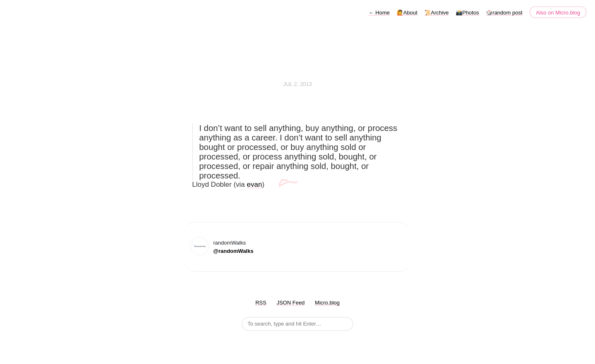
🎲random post (504, 13)
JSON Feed (290, 303)
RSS (261, 303)
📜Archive (437, 13)
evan (254, 184)
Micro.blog (327, 303)
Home (379, 13)
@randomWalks (233, 251)
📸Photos (467, 13)
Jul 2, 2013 (297, 84)
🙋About (407, 13)
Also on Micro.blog (558, 13)
